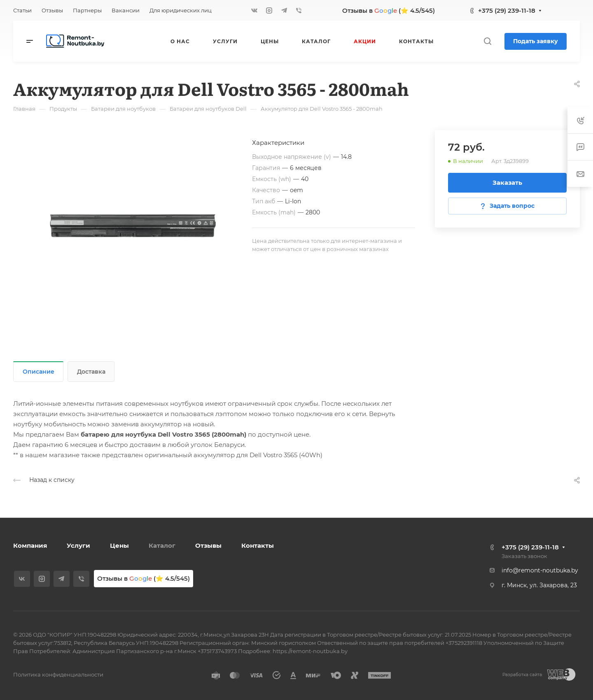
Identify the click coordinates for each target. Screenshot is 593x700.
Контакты (258, 545)
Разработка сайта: (523, 675)
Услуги (78, 545)
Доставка (91, 372)
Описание (39, 372)
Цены (119, 545)
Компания (30, 545)
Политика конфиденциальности (58, 674)
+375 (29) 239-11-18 (507, 10)
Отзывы (208, 545)
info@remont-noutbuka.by (540, 570)
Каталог (162, 545)
